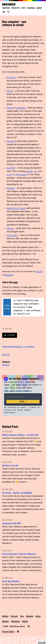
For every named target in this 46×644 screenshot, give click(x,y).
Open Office (12, 235)
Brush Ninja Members (11, 581)
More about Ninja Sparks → (18, 391)
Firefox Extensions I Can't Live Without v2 (19, 554)
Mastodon (9, 275)
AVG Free (11, 77)
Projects (16, 8)
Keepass (11, 141)
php (35, 171)
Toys (24, 8)
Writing (6, 8)
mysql (9, 174)
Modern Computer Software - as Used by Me (20, 435)
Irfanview (11, 188)
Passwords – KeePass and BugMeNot (17, 493)
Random (6, 365)
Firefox (10, 108)
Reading (31, 8)
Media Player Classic (16, 208)
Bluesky (6, 621)
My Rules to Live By (10, 465)
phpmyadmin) (21, 174)
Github (25, 621)
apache (29, 171)
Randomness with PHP (11, 523)
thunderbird (21, 108)
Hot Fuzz (6, 355)
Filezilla (10, 228)
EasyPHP (11, 168)
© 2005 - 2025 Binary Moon (14, 626)
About (39, 8)
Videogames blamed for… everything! (18, 347)
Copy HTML (7, 307)
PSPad (10, 91)
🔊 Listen (10, 335)
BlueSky (39, 271)
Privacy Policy (8, 632)
